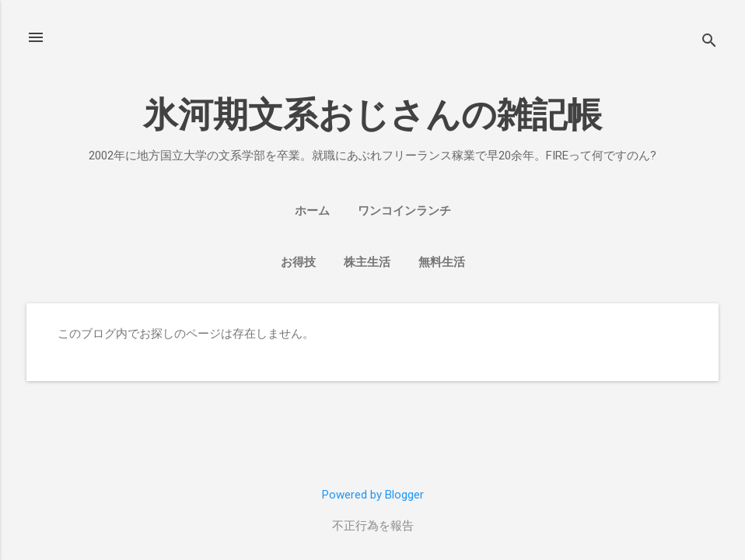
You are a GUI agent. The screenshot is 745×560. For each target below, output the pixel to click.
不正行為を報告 (373, 526)
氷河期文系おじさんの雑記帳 (372, 115)
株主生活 (367, 262)
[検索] (709, 42)
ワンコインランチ (404, 211)
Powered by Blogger (373, 495)
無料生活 (442, 262)
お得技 (298, 262)
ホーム (312, 211)
